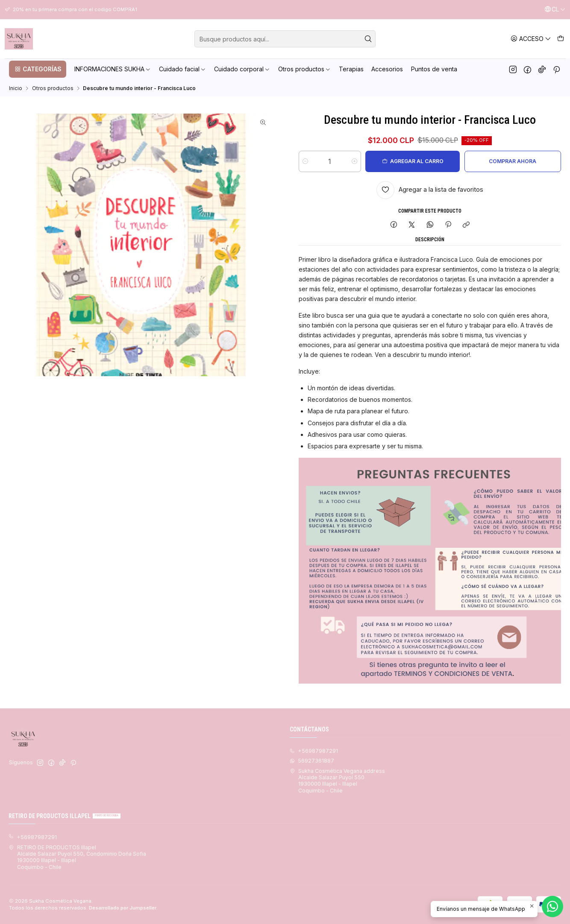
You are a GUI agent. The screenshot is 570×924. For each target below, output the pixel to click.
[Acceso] (531, 39)
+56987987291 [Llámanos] (314, 751)
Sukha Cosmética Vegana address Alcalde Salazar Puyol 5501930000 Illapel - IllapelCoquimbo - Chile (337, 781)
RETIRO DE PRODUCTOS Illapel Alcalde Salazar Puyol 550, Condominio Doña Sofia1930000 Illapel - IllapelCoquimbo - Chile (77, 857)
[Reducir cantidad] (305, 161)
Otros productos (53, 88)
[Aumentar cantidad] (354, 161)
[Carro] (560, 39)
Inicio (16, 88)
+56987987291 (33, 837)
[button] (38, 69)
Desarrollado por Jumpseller (123, 908)
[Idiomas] (555, 10)
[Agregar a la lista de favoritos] (430, 190)
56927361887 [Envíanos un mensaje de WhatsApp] (312, 761)
